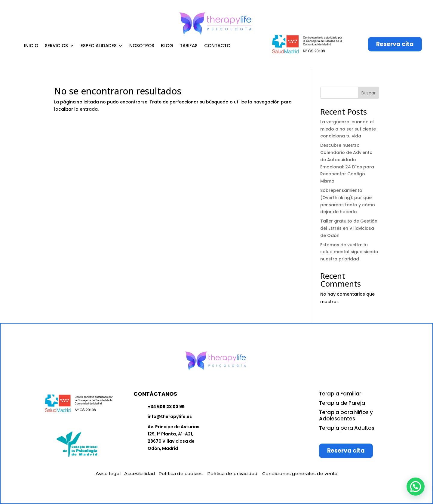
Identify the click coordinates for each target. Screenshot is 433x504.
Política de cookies (181, 473)
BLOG (167, 46)
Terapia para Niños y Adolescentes (346, 415)
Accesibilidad (140, 473)
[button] (416, 487)
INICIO (31, 46)
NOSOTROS (142, 46)
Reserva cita (395, 44)
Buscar (369, 93)
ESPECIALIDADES (99, 46)
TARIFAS (189, 46)
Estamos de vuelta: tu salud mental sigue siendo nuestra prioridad (349, 252)
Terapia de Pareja (342, 403)
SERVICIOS (56, 46)
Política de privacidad (232, 473)
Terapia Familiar (340, 394)
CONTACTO (217, 46)
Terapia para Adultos (347, 428)
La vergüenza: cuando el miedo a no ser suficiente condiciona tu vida (348, 129)
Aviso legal (108, 473)
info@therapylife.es (170, 416)
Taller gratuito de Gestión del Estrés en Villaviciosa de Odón (349, 228)
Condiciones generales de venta (300, 473)
